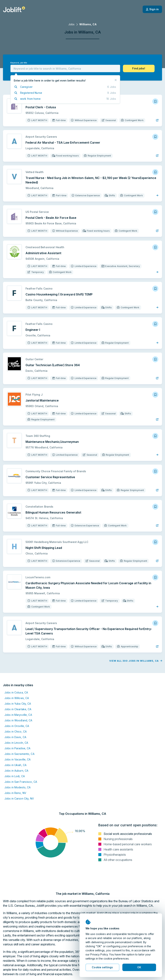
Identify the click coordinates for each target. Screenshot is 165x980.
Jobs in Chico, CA (16, 732)
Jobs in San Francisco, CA (21, 782)
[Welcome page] (14, 9)
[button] (139, 68)
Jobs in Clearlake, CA (18, 709)
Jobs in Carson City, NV (19, 798)
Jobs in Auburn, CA (16, 771)
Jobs (71, 24)
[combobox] (65, 68)
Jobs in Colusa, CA (16, 692)
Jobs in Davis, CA (15, 737)
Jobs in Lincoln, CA (16, 743)
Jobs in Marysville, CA (18, 715)
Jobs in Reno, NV (15, 793)
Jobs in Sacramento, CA (19, 754)
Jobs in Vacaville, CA (18, 759)
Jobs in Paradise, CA (17, 748)
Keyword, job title (19, 63)
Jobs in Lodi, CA (15, 776)
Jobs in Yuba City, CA (18, 704)
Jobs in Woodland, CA (18, 720)
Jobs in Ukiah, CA (15, 765)
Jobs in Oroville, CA (17, 726)
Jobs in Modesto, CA (18, 787)
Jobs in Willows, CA (17, 698)
